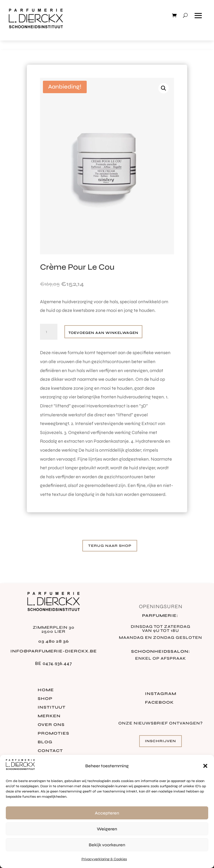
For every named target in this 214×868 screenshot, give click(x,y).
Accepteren (107, 813)
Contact (50, 751)
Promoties (54, 734)
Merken (49, 716)
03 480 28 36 (54, 641)
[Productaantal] (49, 332)
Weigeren (107, 829)
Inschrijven (160, 741)
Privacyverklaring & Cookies (104, 859)
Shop (45, 699)
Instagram (161, 694)
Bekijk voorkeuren (107, 845)
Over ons (51, 725)
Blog (45, 742)
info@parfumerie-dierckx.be (54, 651)
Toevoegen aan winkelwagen (103, 333)
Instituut (52, 708)
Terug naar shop (110, 546)
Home (46, 690)
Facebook (159, 703)
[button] (205, 766)
